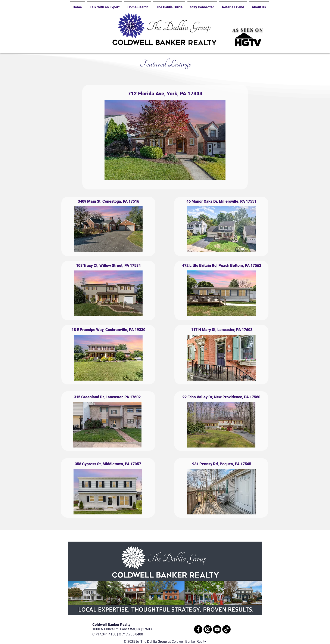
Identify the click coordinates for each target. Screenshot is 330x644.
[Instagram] (208, 629)
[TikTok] (226, 629)
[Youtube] (217, 629)
